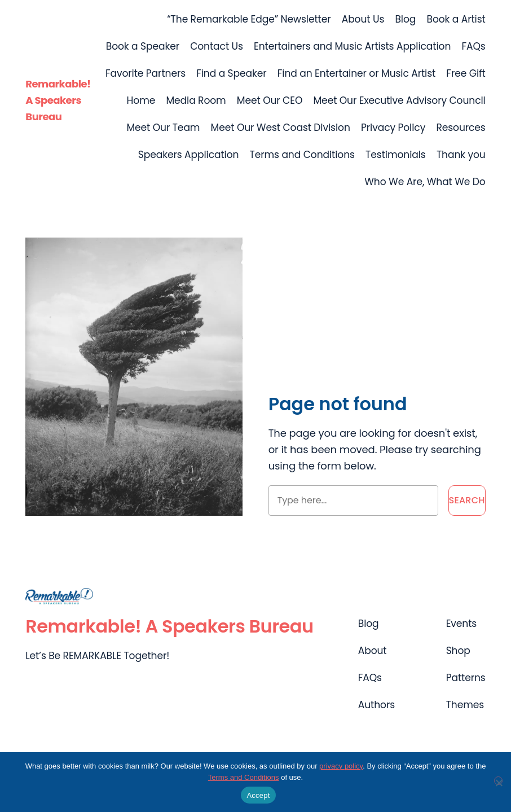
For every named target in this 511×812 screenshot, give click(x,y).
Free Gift (466, 73)
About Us (363, 19)
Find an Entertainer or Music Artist (356, 73)
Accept (258, 795)
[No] (498, 781)
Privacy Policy (393, 128)
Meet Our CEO (270, 100)
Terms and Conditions (302, 155)
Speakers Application (189, 155)
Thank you (461, 155)
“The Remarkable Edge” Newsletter (249, 19)
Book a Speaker (143, 46)
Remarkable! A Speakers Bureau (58, 100)
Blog (405, 19)
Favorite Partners (146, 73)
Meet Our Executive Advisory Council (399, 100)
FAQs (473, 46)
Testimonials (396, 155)
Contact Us (217, 46)
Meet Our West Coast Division (281, 128)
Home (141, 100)
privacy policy (341, 766)
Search (467, 500)
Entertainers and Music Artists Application (352, 46)
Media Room (196, 100)
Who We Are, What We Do (425, 182)
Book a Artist (456, 19)
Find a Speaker (231, 73)
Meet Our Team (163, 128)
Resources (461, 128)
